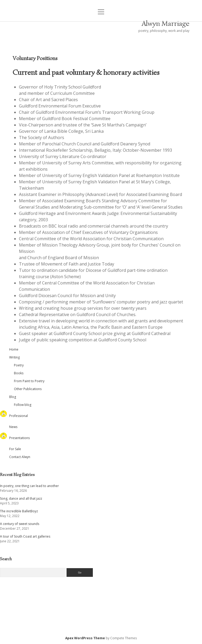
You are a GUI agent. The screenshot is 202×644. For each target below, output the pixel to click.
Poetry (19, 365)
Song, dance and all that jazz (21, 498)
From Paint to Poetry (29, 381)
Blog (13, 397)
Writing (14, 357)
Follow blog (23, 405)
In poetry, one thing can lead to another (29, 486)
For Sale (15, 449)
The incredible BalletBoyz (19, 511)
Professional (19, 416)
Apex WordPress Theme (85, 638)
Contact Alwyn (20, 457)
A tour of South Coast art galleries (25, 536)
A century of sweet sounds (20, 524)
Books (19, 373)
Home (14, 349)
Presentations (19, 438)
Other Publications (28, 389)
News (13, 427)
